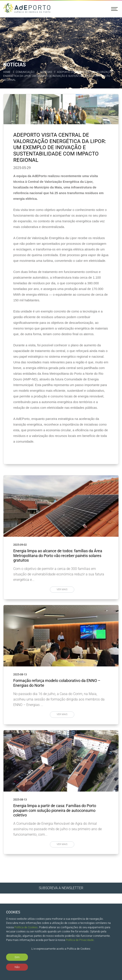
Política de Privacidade (80, 940)
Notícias (46, 72)
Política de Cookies (26, 927)
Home (7, 72)
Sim (17, 957)
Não (17, 967)
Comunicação (25, 72)
